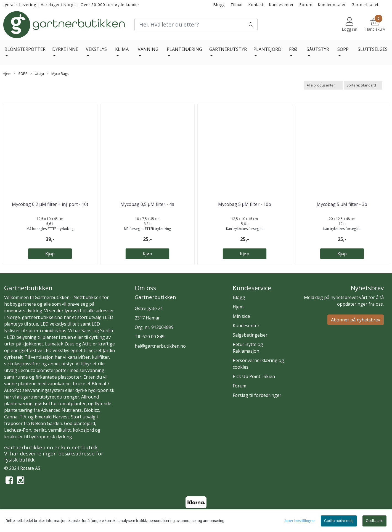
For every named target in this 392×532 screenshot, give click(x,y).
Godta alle (374, 521)
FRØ (293, 49)
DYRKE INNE (65, 49)
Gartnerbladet (365, 5)
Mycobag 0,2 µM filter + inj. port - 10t (50, 204)
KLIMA (122, 49)
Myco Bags (58, 74)
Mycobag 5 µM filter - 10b (245, 204)
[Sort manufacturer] (323, 85)
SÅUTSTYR (318, 49)
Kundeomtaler (332, 5)
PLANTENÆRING (184, 49)
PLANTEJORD (267, 49)
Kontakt (256, 5)
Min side (241, 316)
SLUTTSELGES (373, 49)
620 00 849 (153, 337)
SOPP (343, 49)
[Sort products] (363, 85)
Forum (306, 5)
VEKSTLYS (96, 49)
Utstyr (37, 74)
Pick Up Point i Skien (254, 376)
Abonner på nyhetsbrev (356, 320)
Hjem (7, 74)
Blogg (219, 5)
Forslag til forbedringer (257, 395)
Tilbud (237, 5)
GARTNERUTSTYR (228, 49)
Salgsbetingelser (250, 335)
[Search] (196, 25)
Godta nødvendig (339, 521)
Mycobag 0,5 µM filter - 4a (147, 204)
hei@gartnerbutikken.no (160, 346)
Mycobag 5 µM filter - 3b (342, 204)
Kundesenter (281, 5)
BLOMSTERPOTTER (25, 49)
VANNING (148, 49)
